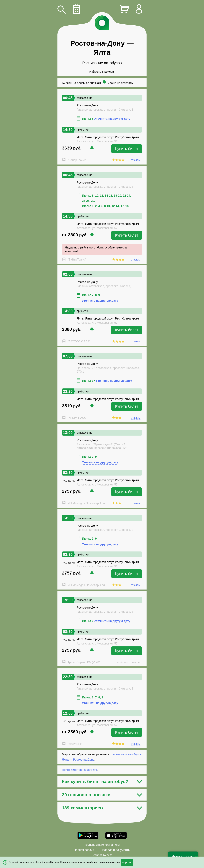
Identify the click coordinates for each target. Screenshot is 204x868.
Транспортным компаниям (102, 845)
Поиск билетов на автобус (79, 770)
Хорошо (127, 862)
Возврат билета (102, 855)
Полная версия (84, 850)
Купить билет (127, 149)
